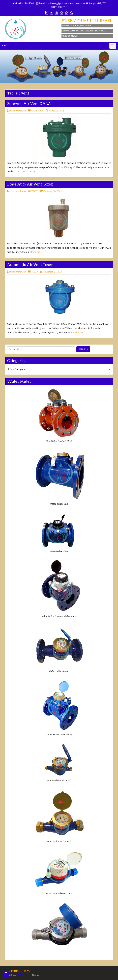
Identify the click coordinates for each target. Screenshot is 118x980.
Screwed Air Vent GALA (29, 104)
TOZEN (35, 191)
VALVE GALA (37, 111)
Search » (83, 349)
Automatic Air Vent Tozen (30, 265)
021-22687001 (26, 3)
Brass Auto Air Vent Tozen (30, 184)
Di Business (24, 975)
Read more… (29, 172)
